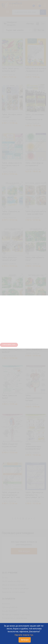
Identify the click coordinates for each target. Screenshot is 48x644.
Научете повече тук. (24, 635)
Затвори (25, 640)
